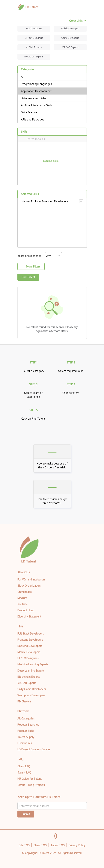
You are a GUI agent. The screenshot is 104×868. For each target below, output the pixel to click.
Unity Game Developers (32, 689)
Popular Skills (26, 731)
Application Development (52, 91)
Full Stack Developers (31, 634)
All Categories (26, 718)
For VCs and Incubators (31, 579)
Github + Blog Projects (31, 785)
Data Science (52, 112)
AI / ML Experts (34, 47)
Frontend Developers (30, 640)
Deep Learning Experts (31, 671)
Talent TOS (58, 845)
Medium (22, 598)
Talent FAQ (24, 773)
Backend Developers (30, 646)
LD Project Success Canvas (34, 749)
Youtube (22, 604)
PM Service (24, 701)
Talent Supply (26, 737)
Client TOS (40, 845)
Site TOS (24, 845)
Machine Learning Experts (33, 664)
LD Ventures (25, 743)
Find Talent (28, 277)
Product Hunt (25, 610)
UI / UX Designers (34, 38)
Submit (26, 814)
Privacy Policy (77, 845)
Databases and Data (52, 98)
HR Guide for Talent (30, 779)
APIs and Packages (52, 120)
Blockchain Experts (34, 57)
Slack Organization (29, 586)
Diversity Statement (29, 616)
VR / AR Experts (70, 47)
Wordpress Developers (31, 695)
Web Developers (34, 29)
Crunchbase (25, 592)
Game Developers (70, 38)
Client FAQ (24, 766)
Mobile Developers (70, 29)
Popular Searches (28, 725)
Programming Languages (52, 84)
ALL (52, 77)
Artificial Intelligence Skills (52, 105)
